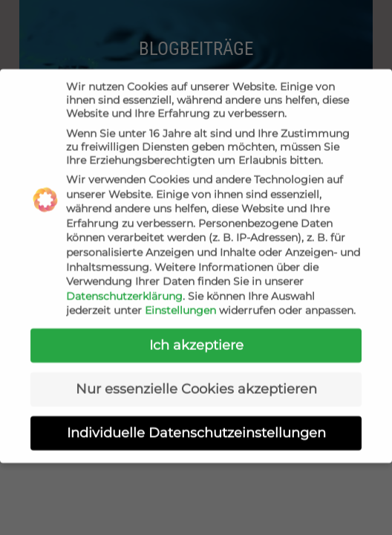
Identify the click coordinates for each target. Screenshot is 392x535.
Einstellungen (180, 305)
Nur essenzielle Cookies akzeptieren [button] (196, 382)
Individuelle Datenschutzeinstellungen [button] (196, 426)
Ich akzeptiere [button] (196, 338)
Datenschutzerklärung (124, 290)
